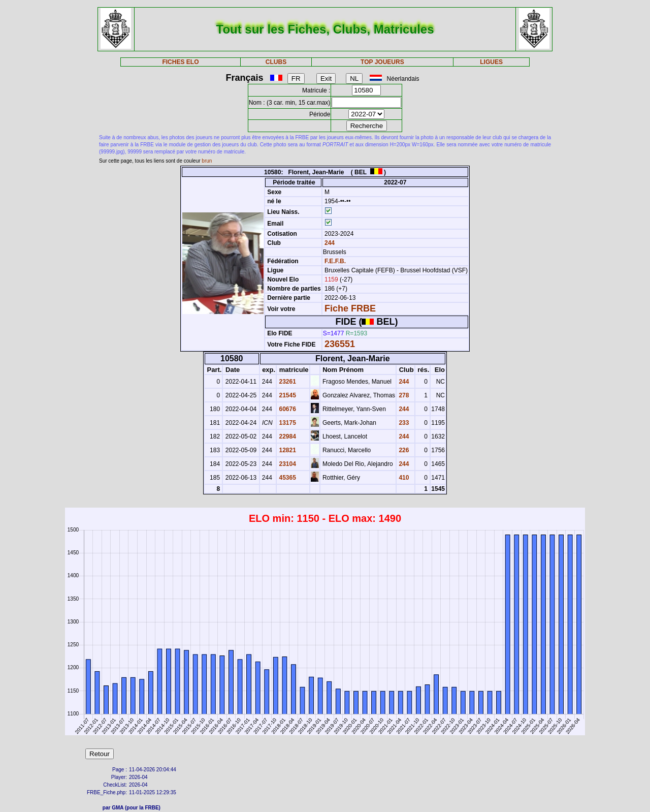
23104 (287, 464)
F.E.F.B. (335, 261)
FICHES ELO (180, 62)
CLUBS (276, 62)
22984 (287, 436)
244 (329, 243)
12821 (287, 450)
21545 (287, 395)
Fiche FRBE (350, 308)
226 (403, 450)
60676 (287, 409)
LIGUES (491, 62)
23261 (287, 382)
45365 (287, 478)
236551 (340, 344)
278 (403, 395)
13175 (287, 423)
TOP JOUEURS (382, 62)
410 (403, 478)
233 (403, 423)
